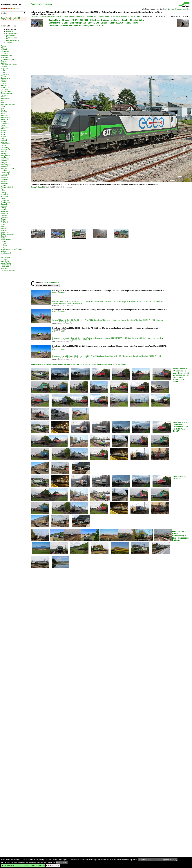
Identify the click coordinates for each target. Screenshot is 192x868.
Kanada (4, 121)
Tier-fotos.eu (10, 43)
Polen (3, 191)
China (3, 72)
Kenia (3, 125)
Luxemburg (5, 148)
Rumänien (5, 195)
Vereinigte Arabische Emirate (11, 249)
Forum (33, 4)
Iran (2, 103)
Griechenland (6, 91)
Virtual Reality (6, 263)
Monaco (4, 161)
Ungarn (4, 244)
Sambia (4, 198)
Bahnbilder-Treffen (8, 59)
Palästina (4, 183)
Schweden (5, 204)
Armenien (4, 54)
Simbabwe (5, 212)
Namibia (4, 170)
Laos (3, 138)
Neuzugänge (6, 257)
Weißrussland (6, 253)
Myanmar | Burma (7, 168)
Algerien (4, 50)
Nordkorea (5, 176)
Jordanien (4, 116)
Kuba (3, 134)
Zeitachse (4, 269)
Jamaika (4, 112)
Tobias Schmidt (37, 187)
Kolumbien (5, 127)
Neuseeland (5, 172)
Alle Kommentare (52, 283)
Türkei (3, 238)
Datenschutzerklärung (8, 271)
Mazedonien (5, 155)
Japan (3, 114)
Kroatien (4, 133)
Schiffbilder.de (11, 35)
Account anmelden (183, 9)
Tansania (4, 229)
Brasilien (4, 67)
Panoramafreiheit (7, 187)
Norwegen (5, 178)
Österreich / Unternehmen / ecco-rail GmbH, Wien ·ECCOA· (76, 26)
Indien (3, 97)
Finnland (4, 86)
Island (3, 106)
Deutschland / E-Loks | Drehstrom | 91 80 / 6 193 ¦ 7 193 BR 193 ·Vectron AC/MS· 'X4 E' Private (94, 23)
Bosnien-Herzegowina (9, 65)
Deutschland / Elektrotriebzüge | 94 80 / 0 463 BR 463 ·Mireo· (73, 340)
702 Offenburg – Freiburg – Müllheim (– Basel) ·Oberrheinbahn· (117, 16)
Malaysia (4, 151)
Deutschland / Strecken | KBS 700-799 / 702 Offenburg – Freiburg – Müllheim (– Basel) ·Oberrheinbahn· (96, 20)
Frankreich (5, 87)
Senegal (4, 208)
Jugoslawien (5, 118)
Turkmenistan (6, 240)
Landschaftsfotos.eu (13, 41)
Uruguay (4, 245)
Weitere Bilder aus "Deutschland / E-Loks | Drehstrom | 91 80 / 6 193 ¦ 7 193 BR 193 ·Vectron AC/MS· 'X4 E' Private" (181, 375)
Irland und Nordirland (8, 104)
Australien (4, 57)
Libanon (4, 142)
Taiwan (3, 227)
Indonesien (5, 99)
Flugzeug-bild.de (12, 37)
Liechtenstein (6, 144)
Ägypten (4, 46)
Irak (2, 101)
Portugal (4, 193)
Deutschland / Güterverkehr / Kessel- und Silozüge (110, 320)
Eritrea (3, 82)
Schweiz (4, 206)
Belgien (4, 61)
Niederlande (5, 174)
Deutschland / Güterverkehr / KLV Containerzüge (110, 302)
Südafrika (4, 223)
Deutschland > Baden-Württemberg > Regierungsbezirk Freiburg (180, 536)
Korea (3, 129)
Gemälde (4, 259)
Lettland (4, 140)
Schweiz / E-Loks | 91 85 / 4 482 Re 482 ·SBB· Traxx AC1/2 (73, 302)
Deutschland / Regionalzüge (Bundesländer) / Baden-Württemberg (73, 338)
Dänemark (5, 76)
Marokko (4, 153)
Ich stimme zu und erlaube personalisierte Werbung (23, 865)
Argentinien (5, 52)
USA (3, 247)
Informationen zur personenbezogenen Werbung (158, 860)
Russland (4, 197)
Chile (3, 71)
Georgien (4, 89)
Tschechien (5, 232)
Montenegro (5, 165)
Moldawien (5, 159)
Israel (3, 108)
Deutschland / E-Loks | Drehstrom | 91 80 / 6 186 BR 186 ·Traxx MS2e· (76, 356)
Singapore (5, 213)
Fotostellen (5, 267)
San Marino (5, 200)
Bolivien (4, 63)
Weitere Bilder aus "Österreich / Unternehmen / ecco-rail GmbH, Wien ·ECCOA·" (181, 427)
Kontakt (40, 4)
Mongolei (4, 163)
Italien (3, 110)
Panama (4, 185)
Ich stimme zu (53, 865)
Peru (3, 189)
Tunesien (4, 236)
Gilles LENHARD (58, 292)
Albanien (4, 48)
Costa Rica (5, 74)
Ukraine (4, 242)
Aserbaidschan (6, 55)
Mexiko (3, 157)
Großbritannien (6, 93)
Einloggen (171, 9)
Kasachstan (5, 123)
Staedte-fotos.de (12, 39)
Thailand (4, 230)
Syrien (3, 225)
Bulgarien (4, 69)
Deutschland (68, 16)
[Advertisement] (67, 50)
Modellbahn (5, 261)
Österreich (5, 180)
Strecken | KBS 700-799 (83, 16)
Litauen (4, 146)
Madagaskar (5, 150)
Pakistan (4, 181)
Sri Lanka (4, 221)
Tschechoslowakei (7, 234)
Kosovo (4, 131)
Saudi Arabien (6, 202)
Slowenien (5, 217)
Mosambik (5, 166)
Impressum (48, 4)
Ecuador (4, 80)
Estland (4, 84)
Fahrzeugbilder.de (12, 33)
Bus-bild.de (10, 31)
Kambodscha (6, 119)
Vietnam (4, 251)
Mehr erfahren (62, 862)
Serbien (4, 210)
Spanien (4, 219)
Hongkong (5, 95)
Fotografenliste (6, 265)
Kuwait (3, 136)
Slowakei (4, 215)
